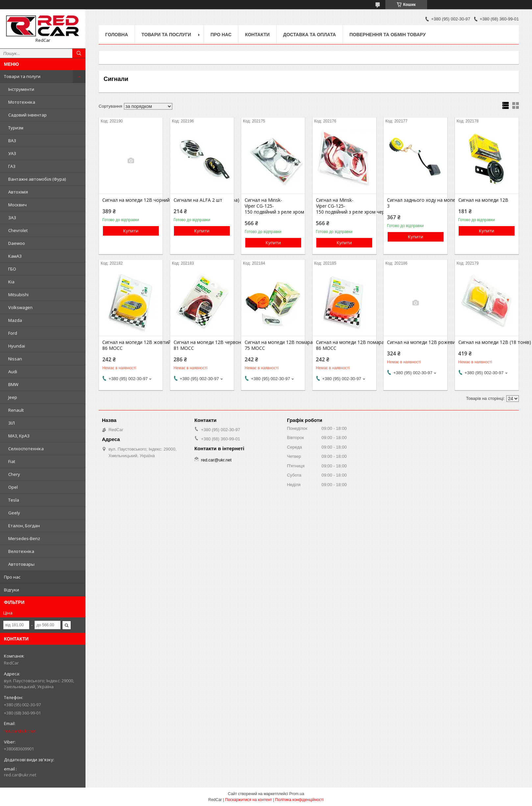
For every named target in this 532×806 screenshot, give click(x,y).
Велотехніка (21, 551)
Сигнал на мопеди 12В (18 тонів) (487, 342)
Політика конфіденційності (300, 800)
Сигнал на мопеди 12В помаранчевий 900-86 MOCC (344, 345)
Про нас (12, 577)
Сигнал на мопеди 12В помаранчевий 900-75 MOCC (273, 345)
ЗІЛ (12, 423)
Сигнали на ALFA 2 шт (198, 200)
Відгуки (12, 590)
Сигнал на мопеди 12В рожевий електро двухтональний (415, 342)
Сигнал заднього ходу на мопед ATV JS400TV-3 (415, 203)
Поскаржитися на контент (249, 800)
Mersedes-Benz (24, 538)
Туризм (16, 128)
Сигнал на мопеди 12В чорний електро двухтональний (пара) (131, 200)
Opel (13, 487)
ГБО (12, 269)
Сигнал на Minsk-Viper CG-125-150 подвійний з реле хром (273, 206)
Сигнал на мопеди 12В (483, 200)
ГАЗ (12, 166)
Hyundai (17, 346)
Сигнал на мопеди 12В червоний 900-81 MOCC (202, 345)
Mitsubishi (18, 295)
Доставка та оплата (310, 35)
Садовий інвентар (27, 115)
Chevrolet (18, 230)
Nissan (15, 359)
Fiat (12, 461)
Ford (13, 333)
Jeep (13, 397)
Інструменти (21, 89)
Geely (14, 513)
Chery (14, 474)
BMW (13, 384)
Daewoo (17, 243)
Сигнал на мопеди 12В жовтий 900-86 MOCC (131, 345)
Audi (13, 372)
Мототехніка (22, 102)
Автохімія (18, 192)
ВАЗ (12, 141)
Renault (16, 410)
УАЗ (12, 153)
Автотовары (21, 564)
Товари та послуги (166, 35)
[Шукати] (79, 53)
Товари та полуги (22, 76)
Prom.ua (297, 794)
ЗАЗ (12, 218)
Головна (117, 35)
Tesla (14, 500)
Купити (131, 231)
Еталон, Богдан (24, 526)
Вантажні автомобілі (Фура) (37, 179)
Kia (11, 282)
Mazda (15, 320)
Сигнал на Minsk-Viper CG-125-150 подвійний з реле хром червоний (344, 206)
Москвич (17, 205)
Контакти (257, 35)
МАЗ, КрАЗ (19, 436)
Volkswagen (20, 307)
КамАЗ (15, 256)
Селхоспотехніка (26, 449)
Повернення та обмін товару (388, 35)
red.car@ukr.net (20, 731)
